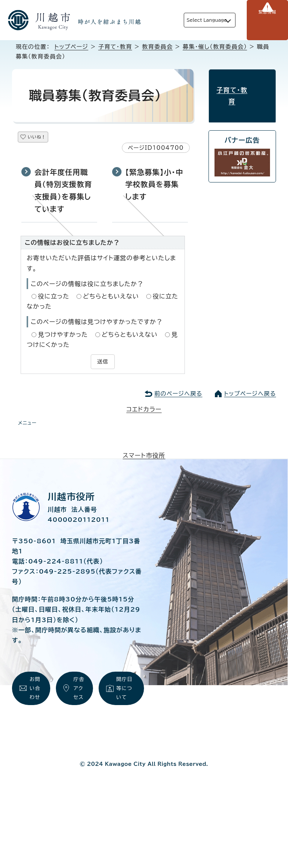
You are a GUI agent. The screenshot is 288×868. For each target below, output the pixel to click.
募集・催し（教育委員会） (215, 47)
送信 (103, 363)
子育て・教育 (115, 47)
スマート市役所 (144, 457)
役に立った (54, 299)
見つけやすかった (63, 337)
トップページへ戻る (250, 394)
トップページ (71, 47)
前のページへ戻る (178, 394)
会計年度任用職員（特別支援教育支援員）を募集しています (63, 193)
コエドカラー (144, 410)
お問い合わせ (36, 704)
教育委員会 (157, 47)
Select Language (195, 20)
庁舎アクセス (79, 704)
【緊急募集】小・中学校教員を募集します (154, 187)
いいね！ (46, 138)
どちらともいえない (111, 299)
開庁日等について (125, 695)
